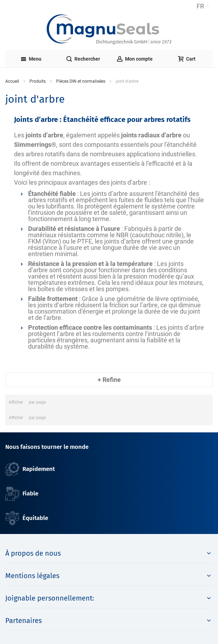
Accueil (12, 81)
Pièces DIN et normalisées (81, 81)
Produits (38, 81)
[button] (203, 6)
